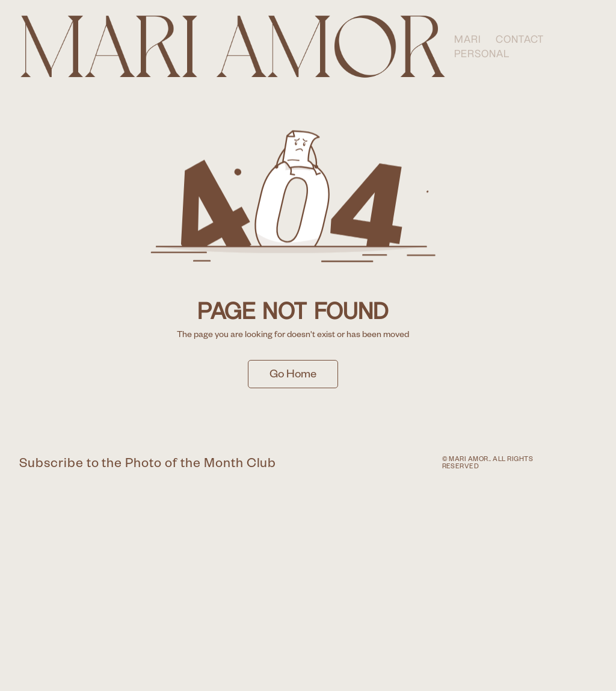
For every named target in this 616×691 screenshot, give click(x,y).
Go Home (293, 376)
